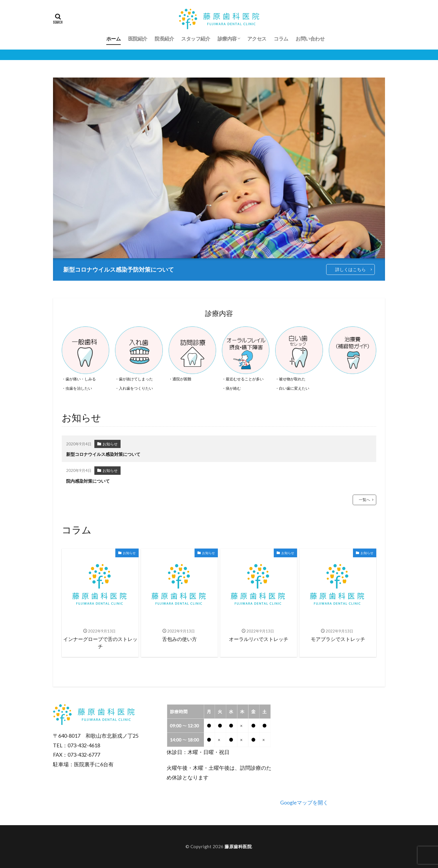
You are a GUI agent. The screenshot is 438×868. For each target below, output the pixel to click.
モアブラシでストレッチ (338, 639)
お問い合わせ (310, 38)
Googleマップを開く (304, 803)
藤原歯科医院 (238, 846)
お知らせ (110, 444)
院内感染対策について (88, 481)
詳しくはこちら (350, 269)
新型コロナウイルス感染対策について (103, 454)
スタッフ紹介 (196, 38)
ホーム (114, 38)
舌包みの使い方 (180, 639)
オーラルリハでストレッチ (259, 639)
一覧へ (364, 500)
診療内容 (227, 38)
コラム (281, 38)
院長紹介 (164, 38)
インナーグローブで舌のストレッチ (100, 643)
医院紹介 (138, 38)
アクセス (257, 38)
